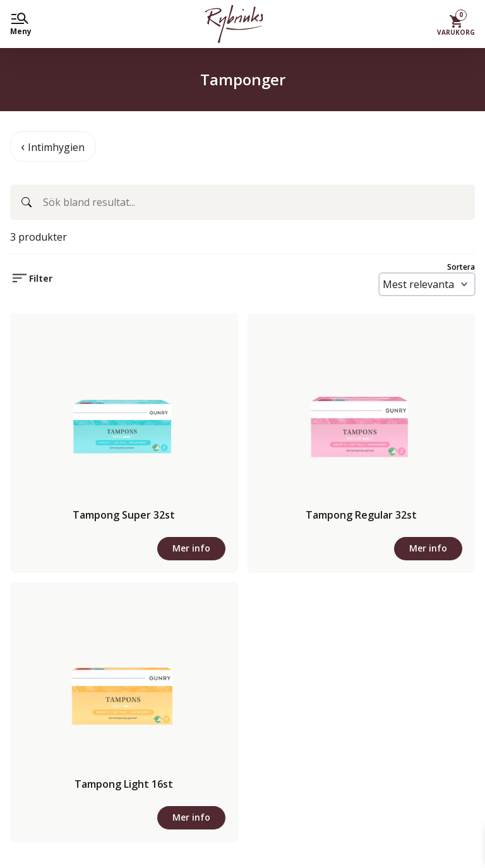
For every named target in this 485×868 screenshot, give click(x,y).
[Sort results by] (427, 284)
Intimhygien (56, 147)
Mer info (191, 548)
